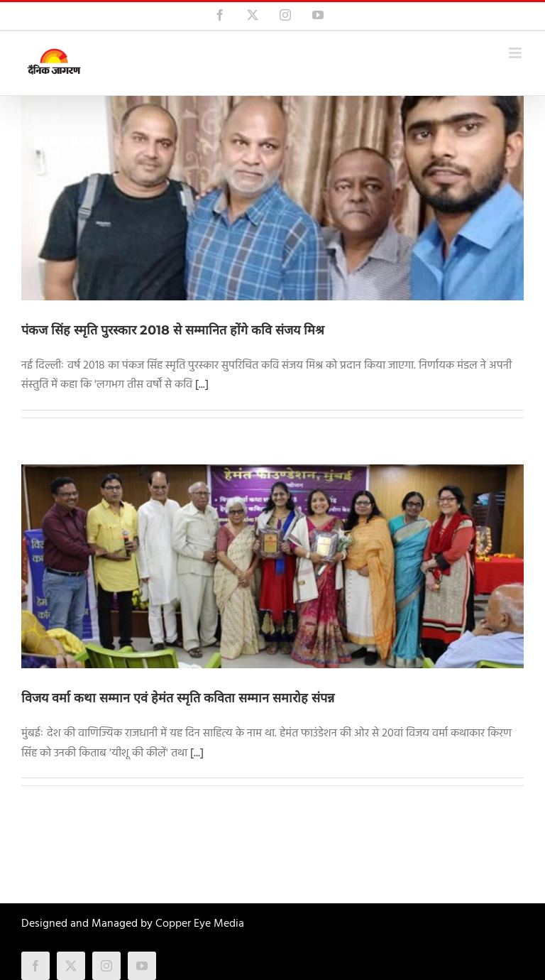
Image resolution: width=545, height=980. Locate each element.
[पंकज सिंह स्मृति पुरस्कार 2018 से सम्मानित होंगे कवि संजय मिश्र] (272, 198)
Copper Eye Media (200, 924)
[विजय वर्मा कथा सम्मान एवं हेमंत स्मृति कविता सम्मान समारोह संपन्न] (272, 567)
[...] (202, 385)
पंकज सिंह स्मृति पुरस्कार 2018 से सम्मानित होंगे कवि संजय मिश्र (173, 330)
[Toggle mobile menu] (516, 53)
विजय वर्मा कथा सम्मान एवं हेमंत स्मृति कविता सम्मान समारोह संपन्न (178, 698)
